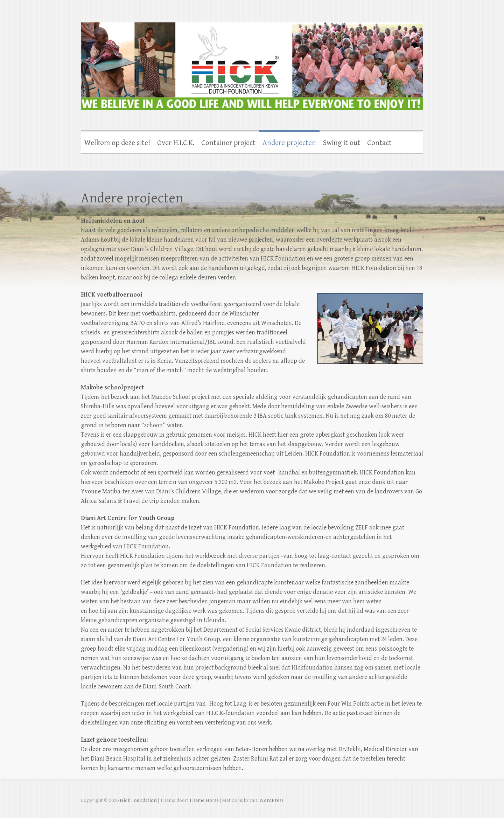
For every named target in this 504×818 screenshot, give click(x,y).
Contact (379, 143)
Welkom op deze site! (117, 143)
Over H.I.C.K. (176, 143)
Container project (228, 143)
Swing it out (342, 143)
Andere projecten (289, 143)
